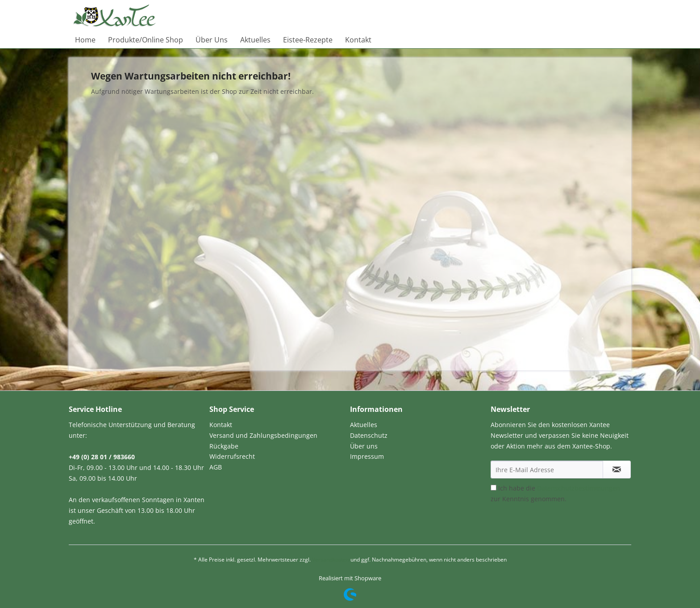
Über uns (364, 446)
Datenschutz (369, 435)
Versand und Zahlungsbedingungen (263, 435)
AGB (216, 467)
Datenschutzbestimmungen (579, 488)
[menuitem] (85, 40)
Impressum (367, 456)
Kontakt (221, 425)
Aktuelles (364, 425)
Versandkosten (331, 560)
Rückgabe (224, 446)
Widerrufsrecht (232, 456)
